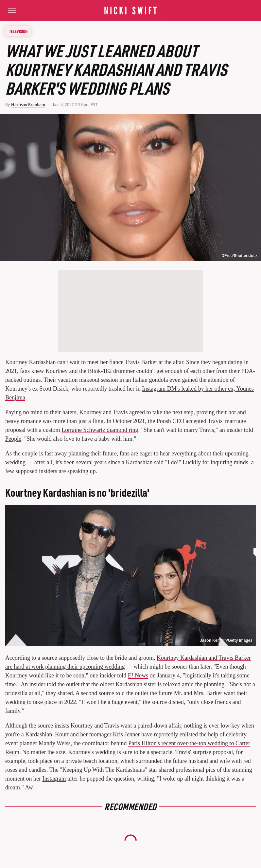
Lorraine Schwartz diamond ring (100, 430)
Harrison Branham (28, 105)
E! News (138, 675)
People (13, 439)
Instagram (54, 779)
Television (18, 31)
